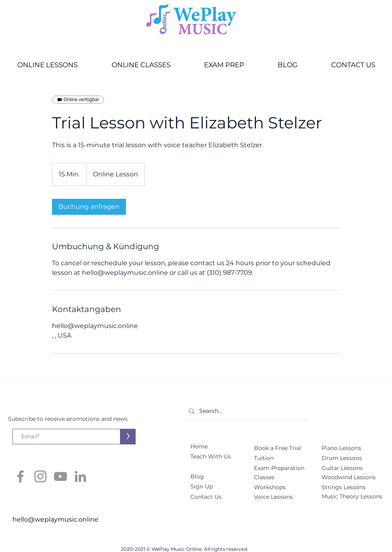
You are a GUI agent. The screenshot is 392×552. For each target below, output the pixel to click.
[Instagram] (40, 476)
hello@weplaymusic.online (55, 519)
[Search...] (246, 411)
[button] (47, 65)
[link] (89, 207)
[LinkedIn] (80, 476)
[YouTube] (60, 476)
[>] (128, 437)
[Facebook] (20, 476)
